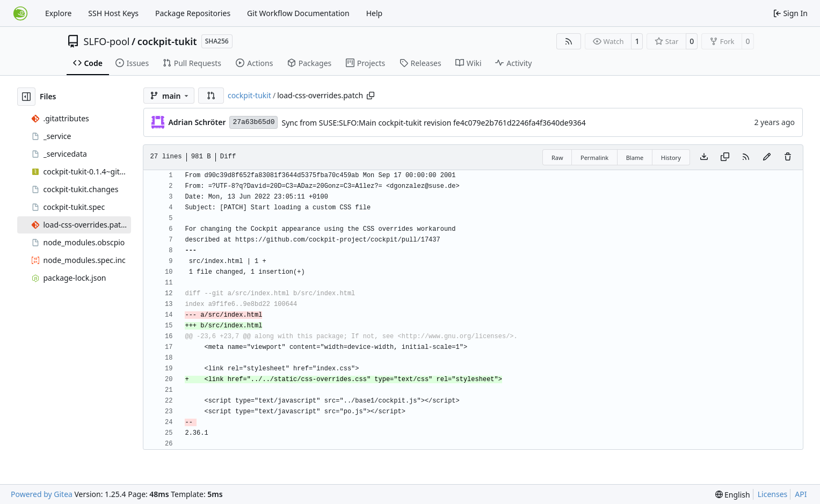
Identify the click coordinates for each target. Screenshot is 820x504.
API (801, 494)
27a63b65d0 (253, 122)
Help (375, 13)
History (671, 158)
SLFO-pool (107, 41)
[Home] (20, 13)
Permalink (594, 158)
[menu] (733, 495)
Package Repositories (193, 13)
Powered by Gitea (42, 494)
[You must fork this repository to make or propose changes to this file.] (767, 157)
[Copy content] (725, 157)
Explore (58, 13)
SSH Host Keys (113, 13)
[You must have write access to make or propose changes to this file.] (788, 157)
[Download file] (704, 157)
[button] (211, 96)
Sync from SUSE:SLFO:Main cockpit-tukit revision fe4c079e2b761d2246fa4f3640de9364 (433, 123)
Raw (557, 158)
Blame (635, 158)
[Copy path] (371, 96)
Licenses (773, 494)
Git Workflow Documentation (298, 13)
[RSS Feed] (569, 41)
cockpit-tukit (167, 41)
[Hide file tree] (26, 97)
